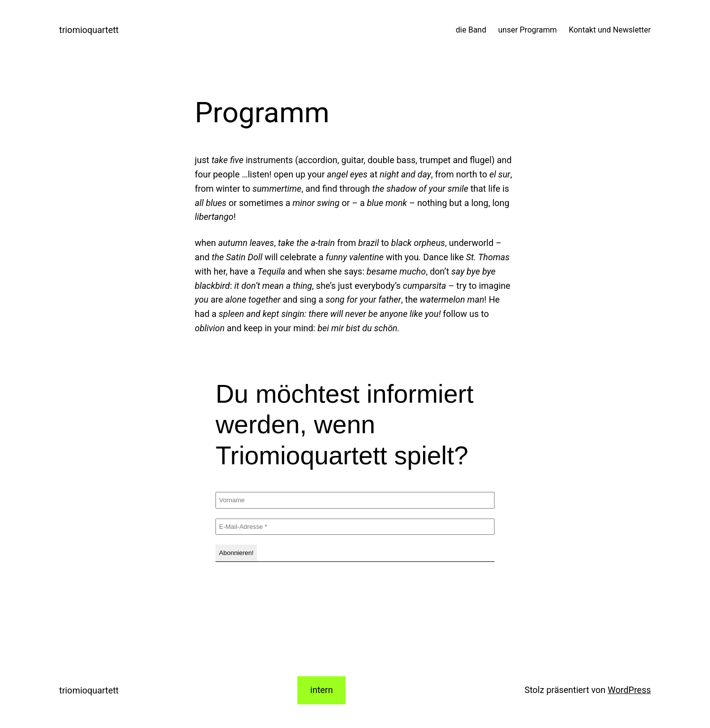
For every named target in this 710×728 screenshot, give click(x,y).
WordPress (629, 690)
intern (321, 690)
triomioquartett (89, 30)
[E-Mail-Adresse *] (355, 527)
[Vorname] (355, 500)
